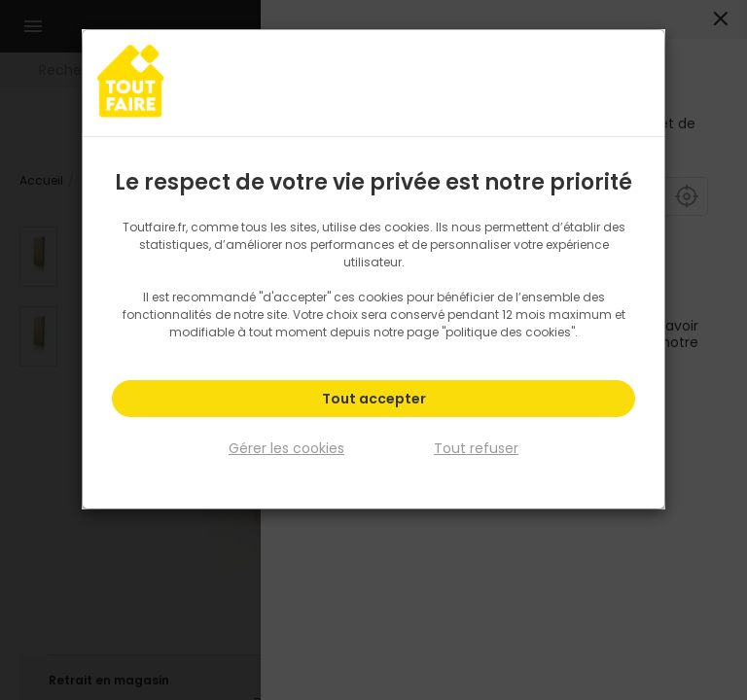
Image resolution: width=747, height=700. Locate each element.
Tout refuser (476, 445)
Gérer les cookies (286, 445)
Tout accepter (374, 399)
